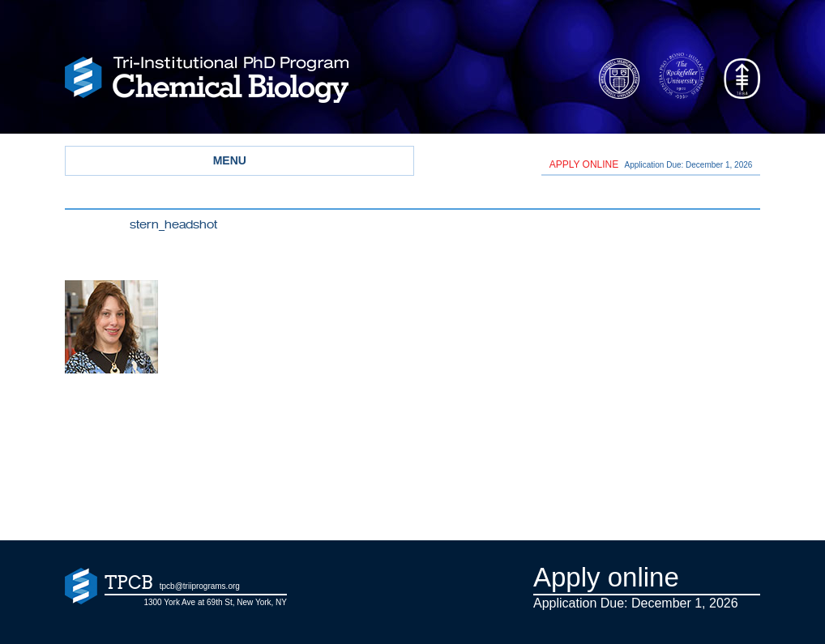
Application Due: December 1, (651, 164)
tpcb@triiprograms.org (200, 586)
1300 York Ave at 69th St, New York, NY (215, 602)
